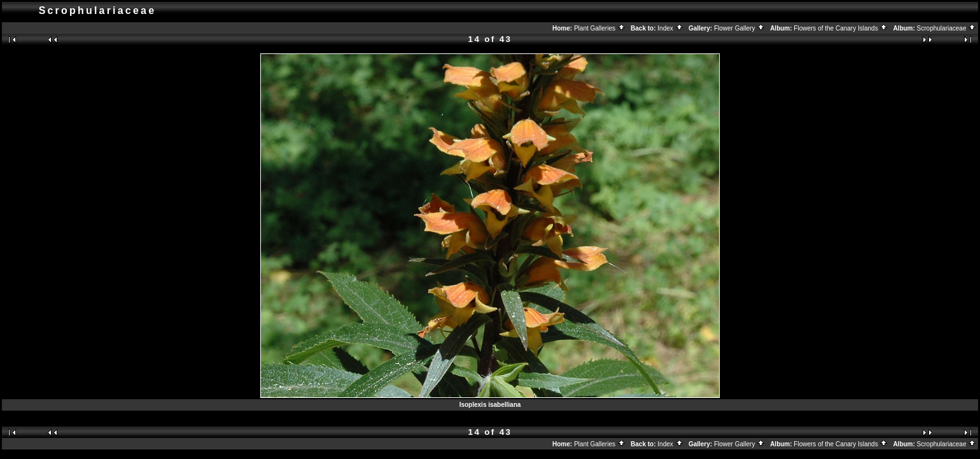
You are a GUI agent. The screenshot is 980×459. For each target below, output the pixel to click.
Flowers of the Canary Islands (841, 28)
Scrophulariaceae (947, 28)
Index (670, 28)
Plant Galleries (600, 28)
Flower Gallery (739, 28)
